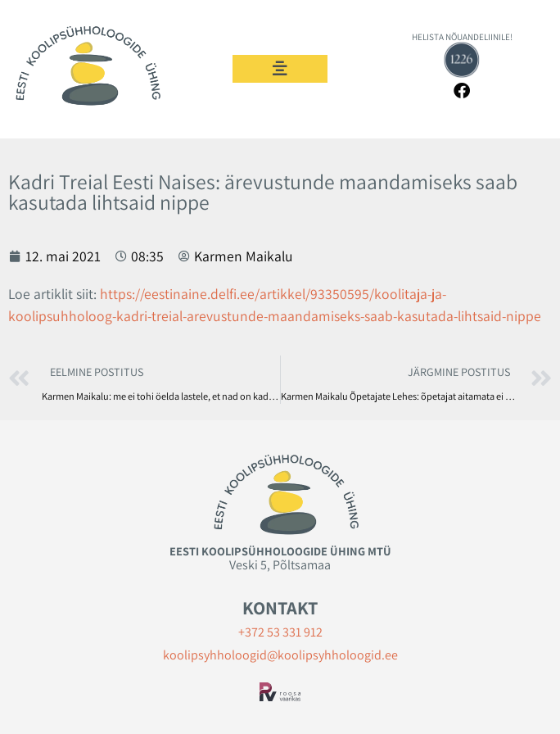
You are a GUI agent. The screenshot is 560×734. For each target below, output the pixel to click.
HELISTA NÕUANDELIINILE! (462, 37)
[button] (280, 69)
